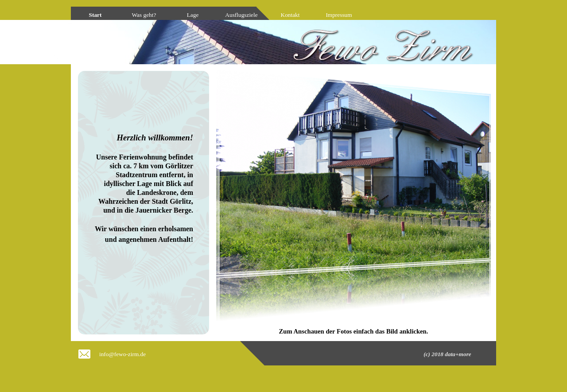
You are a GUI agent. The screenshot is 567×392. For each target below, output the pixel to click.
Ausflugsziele (241, 15)
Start (95, 15)
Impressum (339, 15)
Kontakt (290, 15)
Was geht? (144, 15)
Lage (193, 15)
